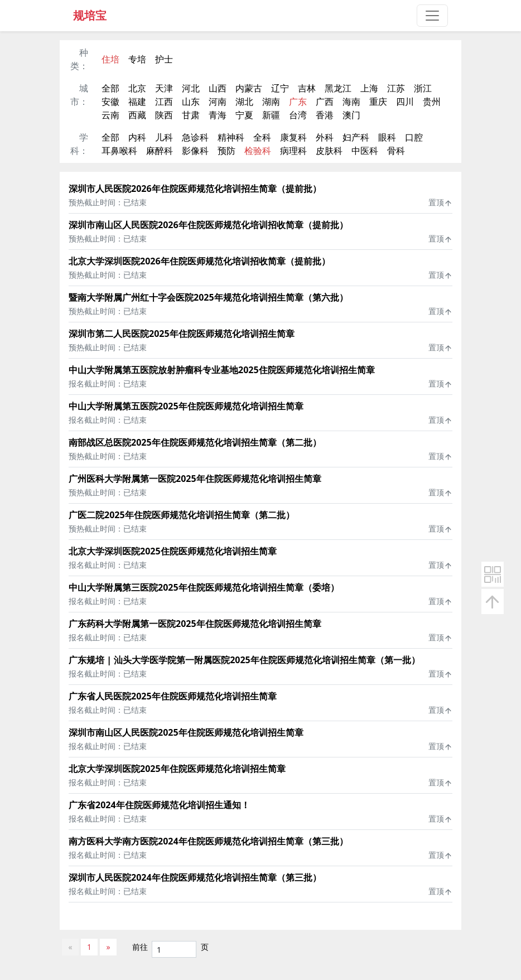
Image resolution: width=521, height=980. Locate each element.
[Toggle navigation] (432, 16)
